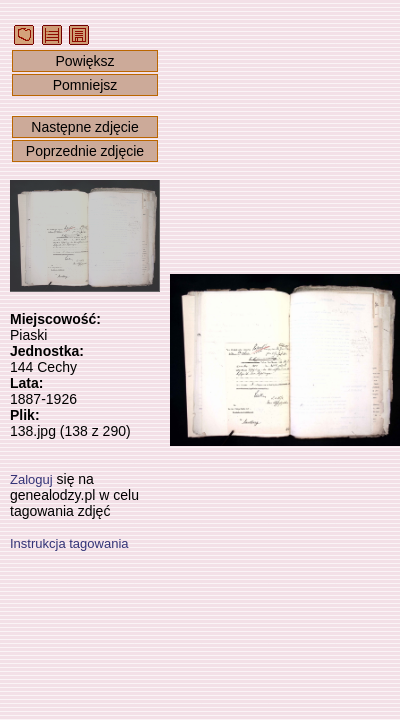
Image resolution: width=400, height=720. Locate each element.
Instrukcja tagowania (69, 543)
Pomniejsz (85, 85)
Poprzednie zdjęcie (85, 151)
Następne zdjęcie (84, 127)
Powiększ (84, 61)
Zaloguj (31, 479)
